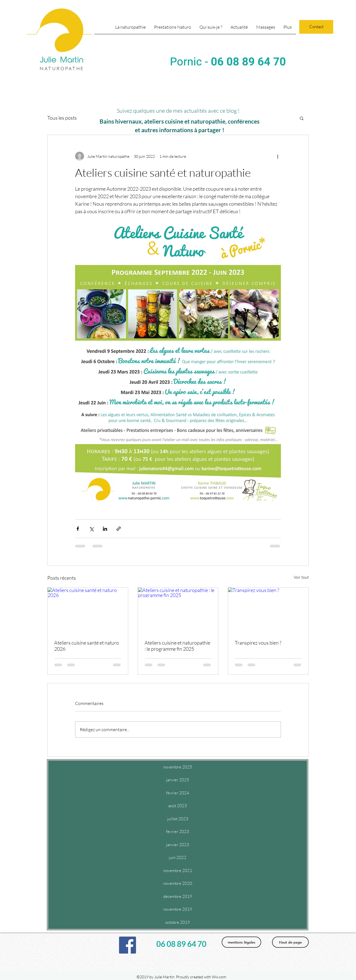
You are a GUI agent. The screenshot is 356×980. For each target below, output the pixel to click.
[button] (266, 29)
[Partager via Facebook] (78, 529)
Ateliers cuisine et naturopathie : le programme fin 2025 (177, 646)
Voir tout (301, 577)
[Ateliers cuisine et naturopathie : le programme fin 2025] (178, 610)
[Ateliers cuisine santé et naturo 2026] (88, 610)
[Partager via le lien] (119, 529)
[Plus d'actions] (278, 156)
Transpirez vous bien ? (258, 643)
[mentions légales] (241, 942)
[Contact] (316, 27)
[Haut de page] (290, 942)
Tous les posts (62, 118)
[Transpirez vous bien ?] (268, 610)
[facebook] (128, 945)
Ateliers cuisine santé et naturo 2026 (87, 646)
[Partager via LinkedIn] (105, 529)
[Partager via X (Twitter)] (91, 529)
